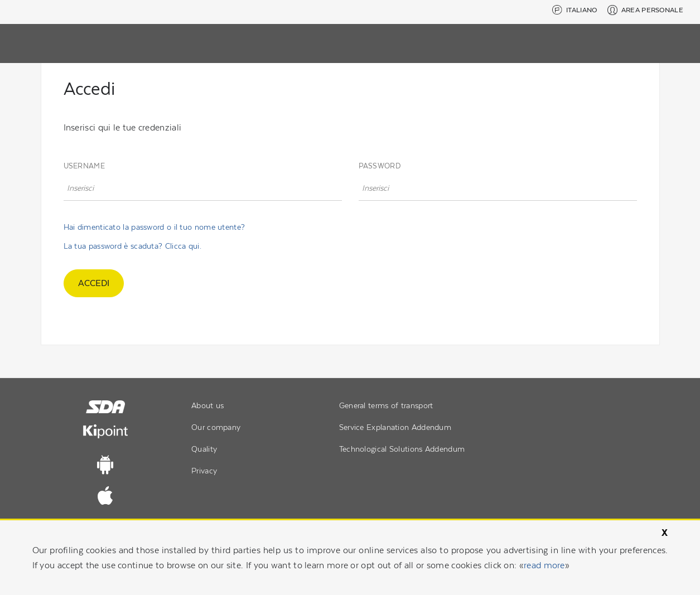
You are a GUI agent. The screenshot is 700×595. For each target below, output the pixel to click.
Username (84, 166)
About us (207, 405)
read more (544, 565)
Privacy (204, 471)
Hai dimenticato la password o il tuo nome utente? (155, 227)
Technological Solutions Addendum (402, 449)
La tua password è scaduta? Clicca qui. (132, 246)
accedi (94, 283)
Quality (204, 449)
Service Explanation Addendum (395, 427)
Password (380, 166)
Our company (216, 427)
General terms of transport (386, 405)
